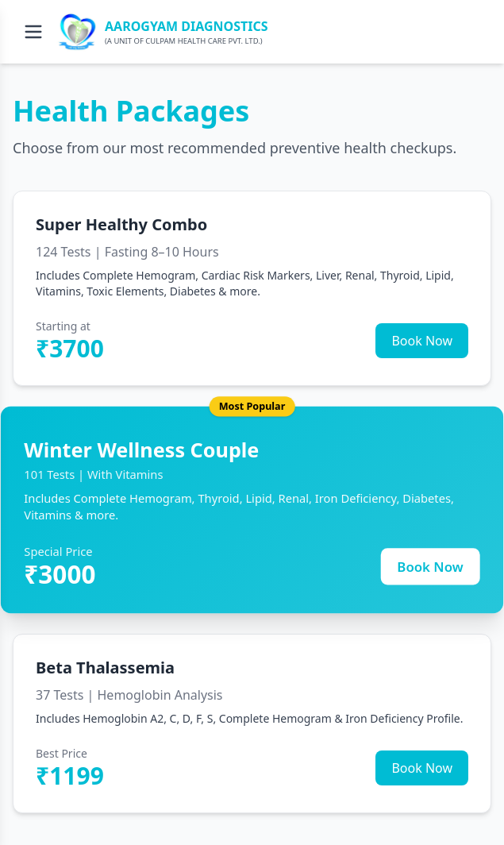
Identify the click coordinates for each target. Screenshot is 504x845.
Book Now (422, 341)
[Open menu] (33, 32)
